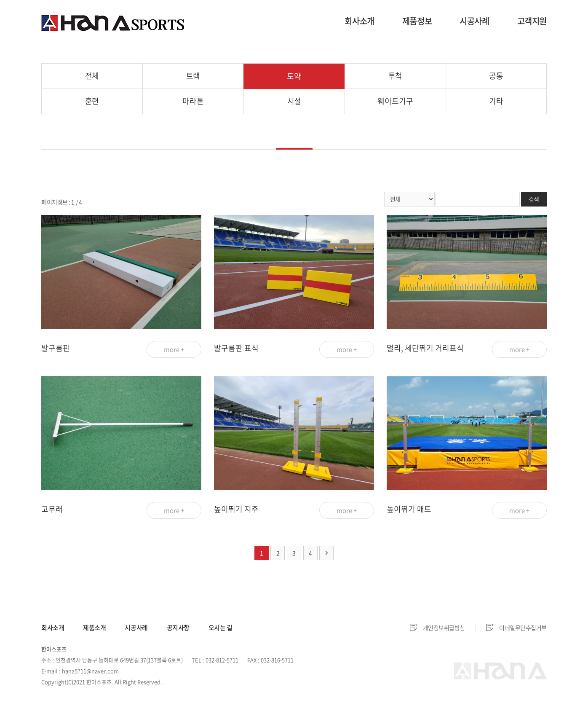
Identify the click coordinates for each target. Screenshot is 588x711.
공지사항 (178, 628)
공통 (496, 76)
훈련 (92, 101)
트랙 (193, 76)
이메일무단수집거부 (523, 628)
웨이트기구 (395, 101)
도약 (294, 76)
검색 (534, 199)
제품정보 (417, 21)
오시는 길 (220, 628)
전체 (92, 76)
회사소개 (359, 21)
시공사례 (474, 21)
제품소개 (94, 628)
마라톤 (193, 101)
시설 (294, 101)
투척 (396, 76)
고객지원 (532, 21)
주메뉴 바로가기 (0, 0)
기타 (496, 101)
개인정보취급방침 (444, 628)
